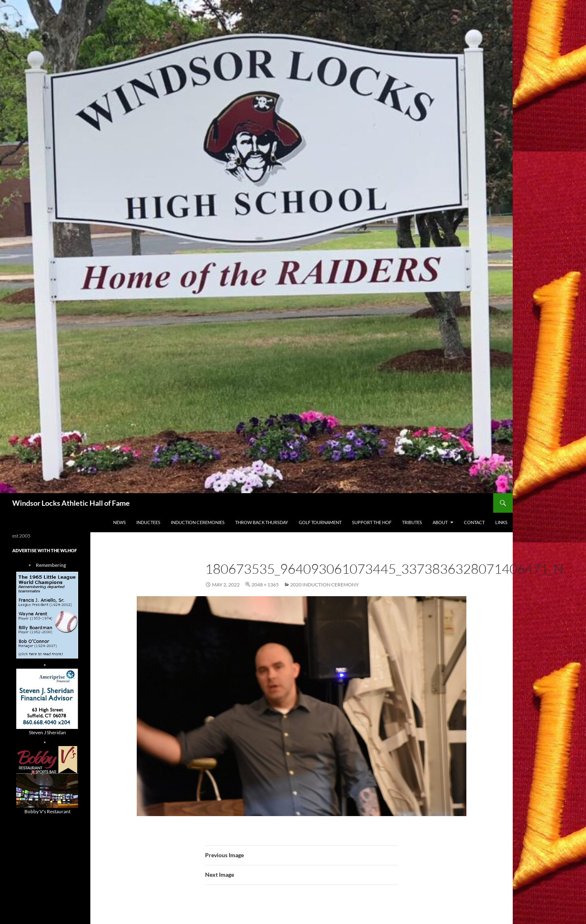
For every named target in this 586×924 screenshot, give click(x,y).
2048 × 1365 (265, 585)
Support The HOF (372, 522)
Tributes (412, 522)
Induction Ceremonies (198, 522)
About (440, 522)
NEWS (119, 522)
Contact (474, 522)
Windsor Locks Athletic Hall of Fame (71, 503)
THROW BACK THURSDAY (262, 522)
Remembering (51, 565)
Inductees (148, 522)
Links (501, 522)
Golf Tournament (320, 522)
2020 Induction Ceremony (325, 585)
